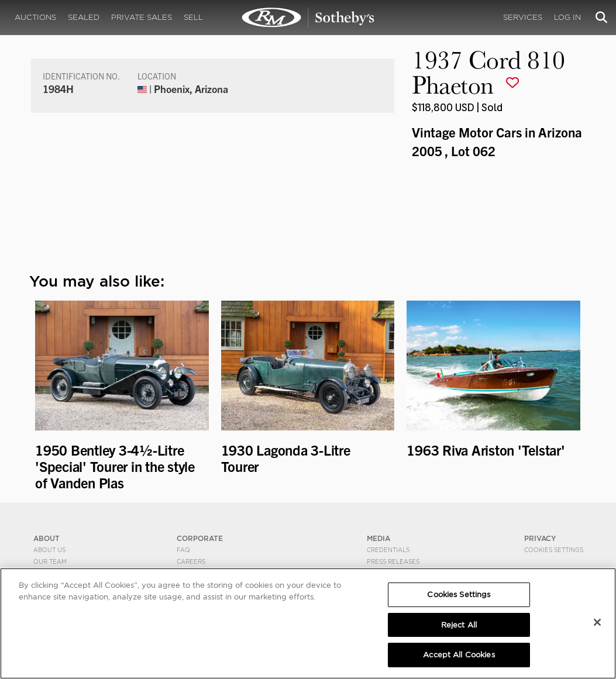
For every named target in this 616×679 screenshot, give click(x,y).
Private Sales (142, 17)
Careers (191, 561)
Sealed (84, 17)
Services (523, 17)
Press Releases (393, 561)
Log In (567, 17)
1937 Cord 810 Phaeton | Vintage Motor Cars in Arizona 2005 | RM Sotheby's (308, 18)
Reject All (459, 625)
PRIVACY (540, 538)
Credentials (388, 550)
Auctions (35, 17)
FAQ (183, 550)
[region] (308, 623)
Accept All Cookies (459, 655)
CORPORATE (200, 538)
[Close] (597, 622)
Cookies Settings (554, 550)
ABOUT (47, 538)
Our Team (50, 561)
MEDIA (378, 538)
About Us (49, 550)
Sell (193, 17)
